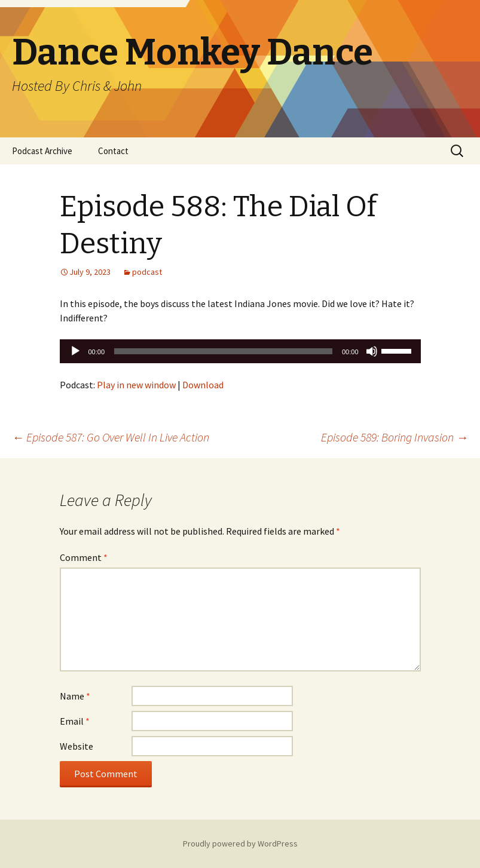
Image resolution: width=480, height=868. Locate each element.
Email (75, 721)
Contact (113, 151)
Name (75, 696)
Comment (84, 557)
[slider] (223, 351)
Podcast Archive (42, 151)
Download (203, 385)
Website (77, 746)
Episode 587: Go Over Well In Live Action (111, 437)
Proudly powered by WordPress (240, 844)
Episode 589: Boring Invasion (395, 437)
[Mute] (372, 351)
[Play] (75, 351)
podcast (147, 272)
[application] (240, 351)
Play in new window (136, 385)
